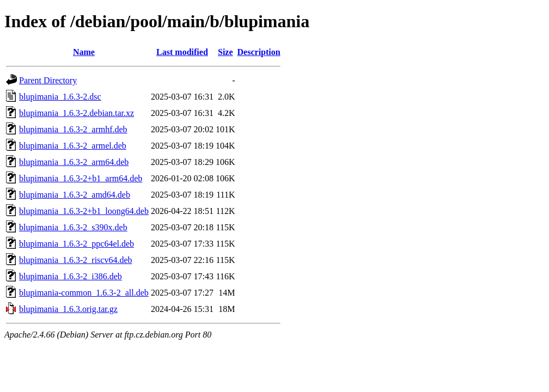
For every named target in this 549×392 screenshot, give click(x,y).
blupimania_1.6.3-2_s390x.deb (73, 227)
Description (259, 52)
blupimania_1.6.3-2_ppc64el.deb (77, 244)
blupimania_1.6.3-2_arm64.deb (74, 162)
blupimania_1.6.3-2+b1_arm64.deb (81, 178)
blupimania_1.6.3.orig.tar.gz (68, 309)
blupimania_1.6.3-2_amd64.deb (75, 195)
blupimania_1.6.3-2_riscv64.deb (76, 260)
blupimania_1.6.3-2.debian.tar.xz (77, 113)
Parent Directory (48, 80)
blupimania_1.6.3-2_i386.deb (71, 276)
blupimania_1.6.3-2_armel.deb (73, 146)
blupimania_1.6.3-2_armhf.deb (73, 129)
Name (84, 52)
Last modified (182, 52)
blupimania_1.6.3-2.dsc (60, 97)
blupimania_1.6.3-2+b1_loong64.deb (84, 211)
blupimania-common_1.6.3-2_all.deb (84, 293)
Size (225, 52)
